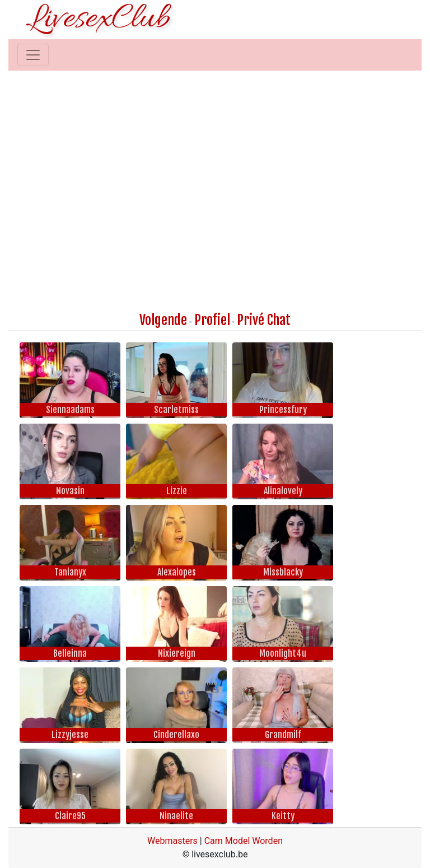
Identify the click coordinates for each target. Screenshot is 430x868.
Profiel (212, 320)
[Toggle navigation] (33, 55)
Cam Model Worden (244, 841)
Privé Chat (264, 320)
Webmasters (172, 841)
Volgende (163, 320)
